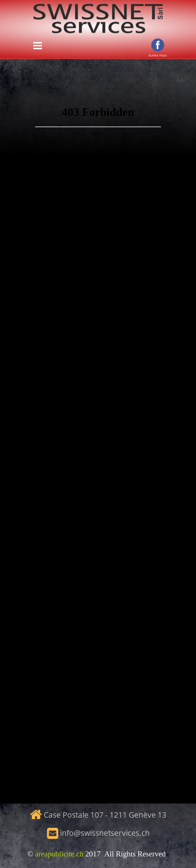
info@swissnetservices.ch (105, 833)
